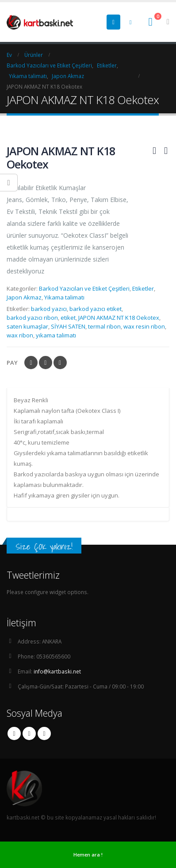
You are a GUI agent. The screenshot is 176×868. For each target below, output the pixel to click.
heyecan (46, 363)
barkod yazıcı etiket (96, 309)
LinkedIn (60, 363)
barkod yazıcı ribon (32, 318)
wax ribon (20, 335)
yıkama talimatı (56, 335)
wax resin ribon (144, 326)
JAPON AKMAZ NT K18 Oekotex (119, 318)
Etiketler (143, 288)
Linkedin (44, 733)
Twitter (29, 733)
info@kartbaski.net (57, 671)
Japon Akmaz (24, 297)
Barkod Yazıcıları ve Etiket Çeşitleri (84, 288)
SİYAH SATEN (68, 326)
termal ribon (104, 326)
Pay (12, 363)
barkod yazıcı (49, 309)
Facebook (31, 363)
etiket (68, 318)
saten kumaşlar (27, 326)
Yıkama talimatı (64, 297)
